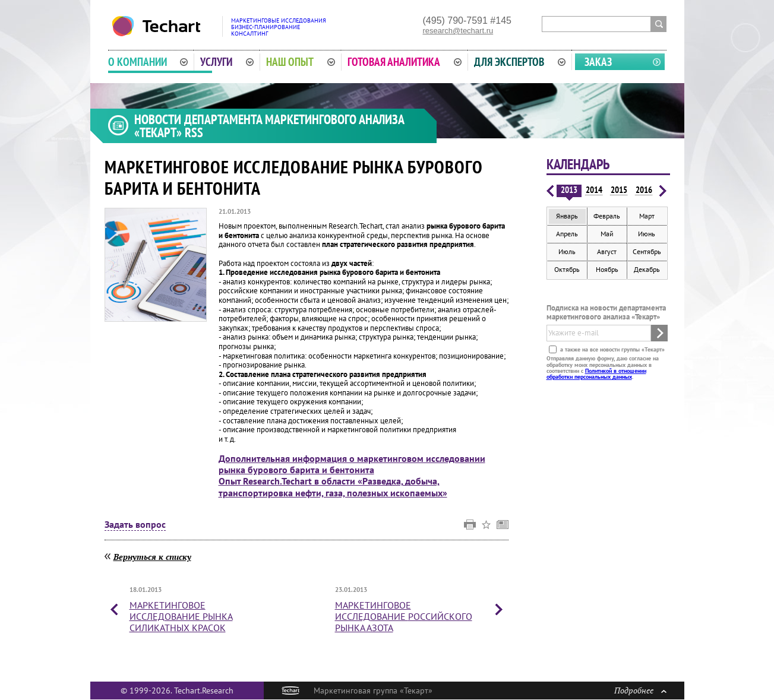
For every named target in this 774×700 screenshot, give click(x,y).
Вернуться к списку (152, 557)
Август (607, 251)
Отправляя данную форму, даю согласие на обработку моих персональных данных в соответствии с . (603, 368)
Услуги (227, 62)
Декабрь (647, 269)
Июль (567, 251)
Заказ (598, 62)
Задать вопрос (135, 525)
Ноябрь (607, 269)
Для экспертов (520, 62)
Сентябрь (647, 251)
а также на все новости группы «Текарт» (612, 349)
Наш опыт (301, 62)
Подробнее (640, 690)
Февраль (607, 216)
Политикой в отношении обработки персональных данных (596, 374)
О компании (148, 62)
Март (647, 216)
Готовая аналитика (405, 62)
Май (607, 234)
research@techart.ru (458, 31)
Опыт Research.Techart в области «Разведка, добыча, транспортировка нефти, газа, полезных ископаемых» (333, 487)
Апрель (567, 234)
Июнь (647, 234)
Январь (567, 216)
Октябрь (567, 269)
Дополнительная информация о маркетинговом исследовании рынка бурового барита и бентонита (352, 464)
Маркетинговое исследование (404, 616)
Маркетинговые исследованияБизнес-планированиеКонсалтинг (279, 27)
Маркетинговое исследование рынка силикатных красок (181, 616)
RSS (194, 132)
